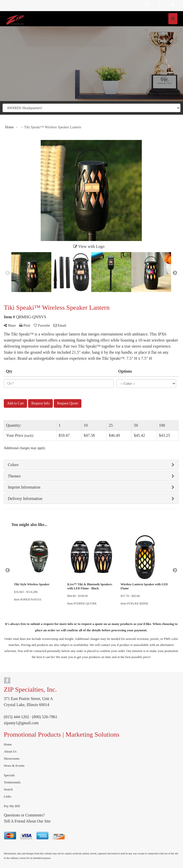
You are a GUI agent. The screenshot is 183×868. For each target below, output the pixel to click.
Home (8, 744)
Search (8, 789)
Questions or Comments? (24, 815)
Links (8, 796)
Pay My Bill (12, 806)
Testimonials (12, 782)
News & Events (14, 766)
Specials (9, 775)
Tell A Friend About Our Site (27, 821)
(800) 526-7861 (45, 717)
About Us (10, 751)
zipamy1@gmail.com (21, 723)
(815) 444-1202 (16, 717)
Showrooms (12, 758)
